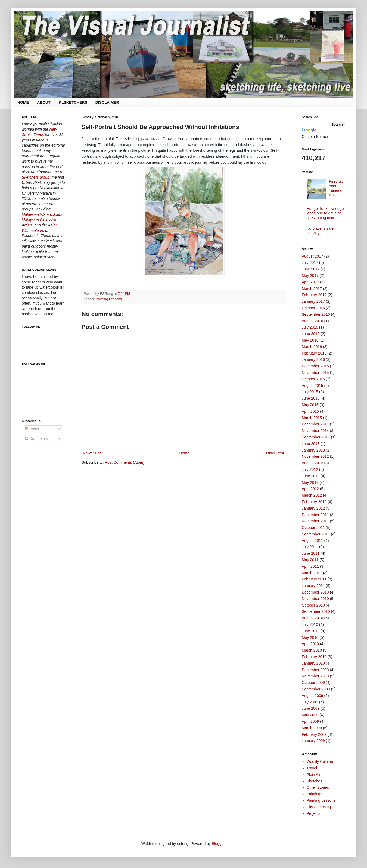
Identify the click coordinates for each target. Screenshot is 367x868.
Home (184, 453)
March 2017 (312, 289)
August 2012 (312, 463)
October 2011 (313, 528)
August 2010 (312, 618)
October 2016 (313, 308)
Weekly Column (320, 762)
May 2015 (310, 405)
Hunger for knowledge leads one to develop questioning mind (325, 213)
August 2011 (312, 541)
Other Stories (318, 787)
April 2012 (310, 489)
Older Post (275, 453)
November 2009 (315, 676)
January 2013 (313, 450)
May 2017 (310, 276)
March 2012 (312, 495)
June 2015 (311, 398)
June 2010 (311, 631)
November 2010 (315, 599)
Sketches (315, 781)
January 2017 (313, 301)
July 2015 (310, 392)
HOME (23, 102)
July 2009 (310, 702)
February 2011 (314, 579)
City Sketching (319, 807)
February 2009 (314, 734)
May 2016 (310, 340)
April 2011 (310, 566)
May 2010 (310, 637)
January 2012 (313, 508)
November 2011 (315, 521)
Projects (314, 813)
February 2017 (314, 295)
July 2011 (310, 547)
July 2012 (310, 469)
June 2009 (311, 708)
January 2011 (313, 586)
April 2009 (310, 721)
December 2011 (315, 515)
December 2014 (315, 424)
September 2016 (316, 314)
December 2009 (315, 670)
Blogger (218, 844)
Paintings (315, 794)
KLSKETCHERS (73, 102)
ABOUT (44, 102)
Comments (36, 438)
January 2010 (313, 663)
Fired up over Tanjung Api (336, 188)
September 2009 (316, 689)
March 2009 (312, 728)
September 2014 (316, 437)
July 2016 (310, 327)
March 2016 (312, 347)
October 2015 (313, 379)
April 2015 (310, 411)
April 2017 (310, 282)
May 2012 (310, 482)
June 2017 (311, 269)
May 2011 (310, 560)
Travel (312, 768)
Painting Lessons (109, 299)
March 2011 (312, 573)
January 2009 (313, 741)
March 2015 (312, 418)
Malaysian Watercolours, (43, 214)
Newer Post (93, 453)
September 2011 (316, 534)
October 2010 (313, 605)
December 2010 (315, 592)
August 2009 (312, 696)
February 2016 (314, 353)
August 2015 (312, 386)
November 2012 (315, 456)
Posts (32, 429)
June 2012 (311, 476)
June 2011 (311, 553)
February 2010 (314, 657)
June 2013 (311, 444)
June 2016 (311, 334)
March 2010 (312, 650)
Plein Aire (315, 775)
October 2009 (313, 683)
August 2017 (312, 256)
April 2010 (310, 644)
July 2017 (310, 263)
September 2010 (316, 611)
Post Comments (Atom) (125, 462)
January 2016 (313, 359)
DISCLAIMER (107, 102)
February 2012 (314, 502)
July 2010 (310, 624)
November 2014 (315, 431)
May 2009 (310, 715)
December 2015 (315, 366)
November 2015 (315, 373)
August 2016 (312, 321)
